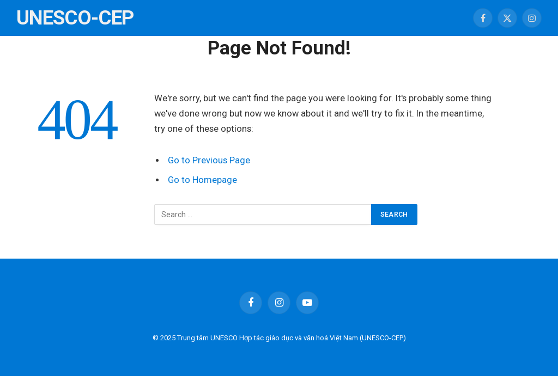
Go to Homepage (202, 180)
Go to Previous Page (209, 160)
